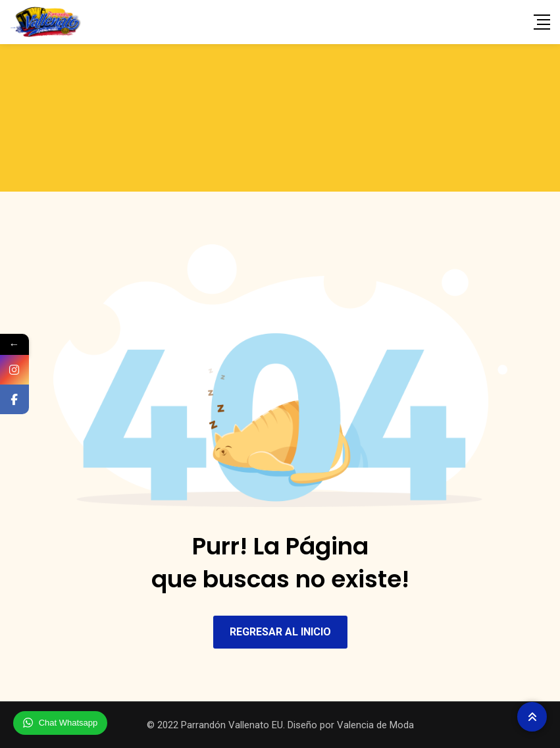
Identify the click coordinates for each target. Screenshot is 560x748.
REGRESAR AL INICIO (280, 632)
